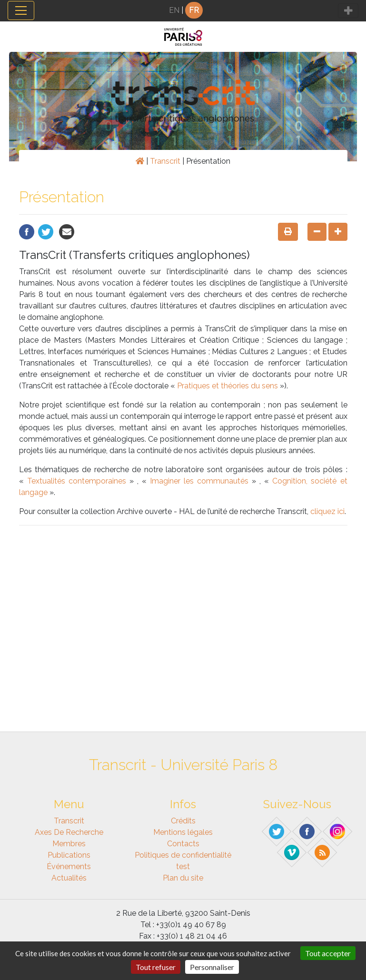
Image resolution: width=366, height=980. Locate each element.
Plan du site (183, 878)
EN (174, 10)
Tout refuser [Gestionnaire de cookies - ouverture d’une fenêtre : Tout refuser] (156, 967)
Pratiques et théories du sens (228, 386)
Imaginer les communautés (199, 481)
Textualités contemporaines (77, 481)
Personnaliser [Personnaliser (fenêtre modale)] (212, 967)
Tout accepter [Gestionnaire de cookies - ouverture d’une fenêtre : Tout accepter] (328, 953)
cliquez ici (327, 511)
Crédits (183, 821)
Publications (69, 855)
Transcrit (165, 161)
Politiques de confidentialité (183, 855)
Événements (69, 866)
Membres (69, 844)
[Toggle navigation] (21, 10)
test (183, 866)
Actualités (69, 878)
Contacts (183, 844)
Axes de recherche (69, 832)
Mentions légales (183, 832)
